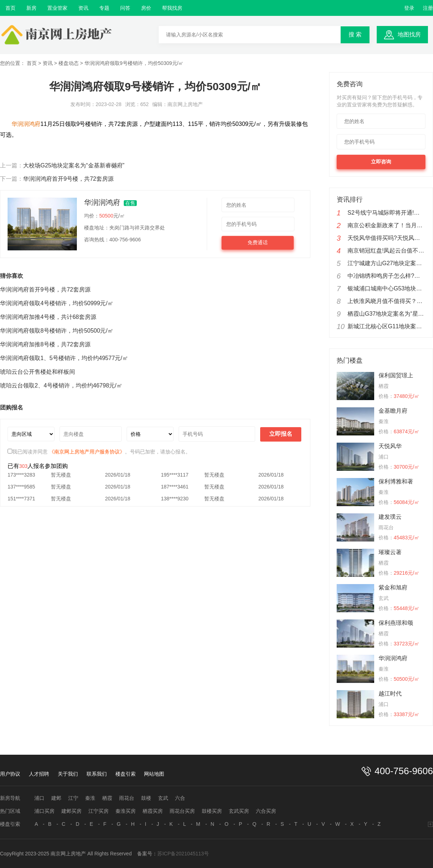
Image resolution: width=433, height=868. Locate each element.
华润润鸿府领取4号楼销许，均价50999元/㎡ (57, 303)
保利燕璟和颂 (396, 623)
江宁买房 (99, 811)
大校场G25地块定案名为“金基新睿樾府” (74, 165)
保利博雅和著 (396, 481)
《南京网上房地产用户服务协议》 (87, 452)
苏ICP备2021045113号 (183, 854)
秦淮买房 (126, 811)
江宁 (73, 798)
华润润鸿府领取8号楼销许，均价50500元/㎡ (57, 331)
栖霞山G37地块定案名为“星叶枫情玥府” (386, 314)
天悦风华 (390, 446)
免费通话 (258, 242)
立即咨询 (381, 162)
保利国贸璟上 (396, 375)
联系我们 (97, 774)
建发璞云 (390, 517)
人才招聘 (39, 774)
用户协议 (10, 774)
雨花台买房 (182, 811)
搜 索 (355, 34)
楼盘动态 (69, 63)
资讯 (83, 8)
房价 (146, 8)
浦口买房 (44, 811)
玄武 (163, 798)
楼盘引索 (126, 774)
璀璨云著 (390, 552)
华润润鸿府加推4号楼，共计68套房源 (48, 317)
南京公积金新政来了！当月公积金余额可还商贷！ (386, 225)
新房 (31, 8)
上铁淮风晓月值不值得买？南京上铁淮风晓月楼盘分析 (386, 301)
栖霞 (107, 798)
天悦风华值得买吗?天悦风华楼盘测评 (386, 238)
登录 (409, 8)
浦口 (39, 798)
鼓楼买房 (212, 811)
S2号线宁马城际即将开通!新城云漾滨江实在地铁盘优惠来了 (386, 213)
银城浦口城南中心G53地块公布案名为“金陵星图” (386, 288)
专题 (104, 8)
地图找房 (409, 34)
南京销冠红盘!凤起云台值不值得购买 (386, 251)
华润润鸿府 (393, 658)
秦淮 (90, 798)
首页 (10, 8)
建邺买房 (71, 811)
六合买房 (266, 811)
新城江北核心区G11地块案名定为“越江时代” (386, 326)
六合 (180, 798)
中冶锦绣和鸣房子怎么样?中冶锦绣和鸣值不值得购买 (386, 276)
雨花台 (127, 798)
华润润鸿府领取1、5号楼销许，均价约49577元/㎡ (64, 358)
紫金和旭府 (393, 588)
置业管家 (57, 8)
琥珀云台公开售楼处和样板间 (38, 372)
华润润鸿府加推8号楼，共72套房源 (45, 344)
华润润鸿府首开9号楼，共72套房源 (68, 179)
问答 (125, 8)
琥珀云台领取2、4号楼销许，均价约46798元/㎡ (61, 385)
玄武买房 (239, 811)
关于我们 (68, 774)
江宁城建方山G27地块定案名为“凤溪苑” (386, 263)
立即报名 (281, 434)
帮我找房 (172, 8)
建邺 (56, 798)
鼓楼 (146, 798)
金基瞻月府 (393, 411)
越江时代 (390, 694)
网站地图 (154, 774)
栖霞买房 (153, 811)
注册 (428, 8)
